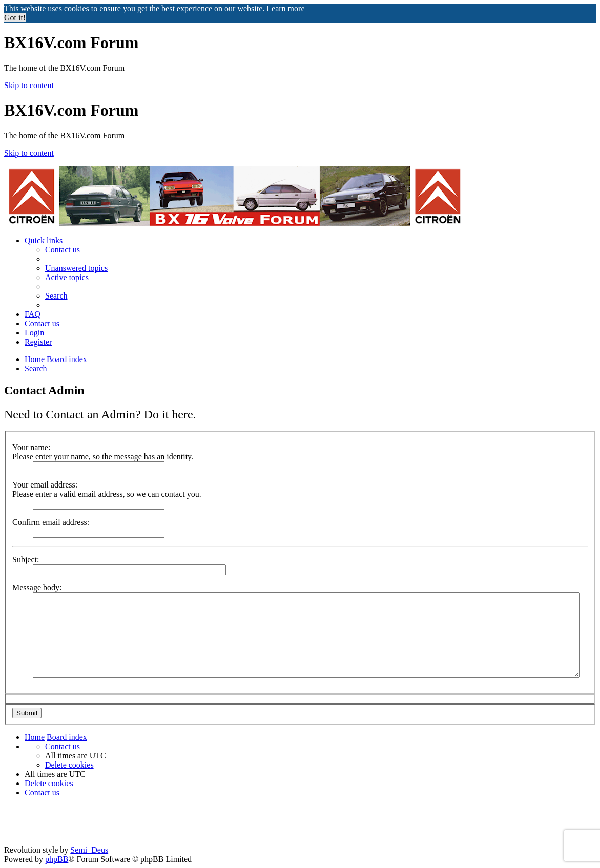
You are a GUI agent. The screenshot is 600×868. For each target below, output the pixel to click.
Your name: (31, 447)
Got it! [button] (15, 18)
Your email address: (45, 485)
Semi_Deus (89, 850)
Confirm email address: (51, 522)
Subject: (26, 559)
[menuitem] (63, 250)
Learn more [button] (285, 8)
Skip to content (29, 85)
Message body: (37, 588)
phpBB (57, 859)
